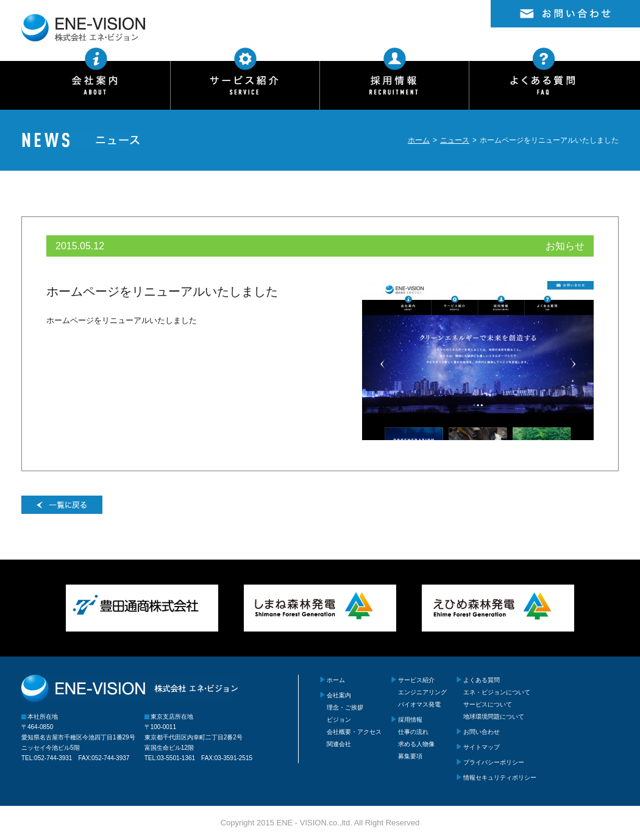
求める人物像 (416, 744)
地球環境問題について (494, 717)
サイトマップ (482, 747)
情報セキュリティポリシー (500, 778)
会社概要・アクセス (354, 732)
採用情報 (410, 720)
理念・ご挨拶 (345, 707)
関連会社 (339, 744)
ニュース (455, 140)
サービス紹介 (416, 680)
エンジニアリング (422, 692)
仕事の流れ (413, 732)
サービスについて (488, 704)
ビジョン (339, 720)
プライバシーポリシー (494, 762)
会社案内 (339, 695)
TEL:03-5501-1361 (170, 758)
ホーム (419, 140)
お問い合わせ (482, 732)
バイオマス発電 (419, 704)
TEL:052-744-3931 (47, 758)
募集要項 (410, 756)
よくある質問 (482, 680)
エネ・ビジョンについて (497, 692)
